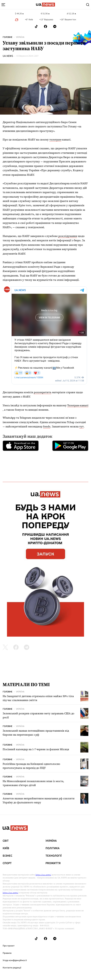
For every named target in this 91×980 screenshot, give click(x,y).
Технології (54, 856)
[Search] (88, 5)
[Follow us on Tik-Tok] (36, 26)
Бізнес (7, 856)
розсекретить (43, 392)
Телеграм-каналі (78, 405)
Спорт (7, 863)
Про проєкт (9, 946)
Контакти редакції (12, 968)
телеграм (55, 139)
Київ (6, 848)
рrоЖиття (53, 863)
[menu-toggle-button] (3, 5)
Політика (52, 848)
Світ (6, 841)
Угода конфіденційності (15, 960)
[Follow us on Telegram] (55, 26)
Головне (7, 37)
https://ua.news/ (43, 875)
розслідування (68, 236)
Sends (47, 426)
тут (81, 426)
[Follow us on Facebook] (45, 26)
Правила (7, 953)
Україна (20, 37)
